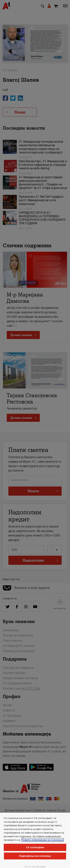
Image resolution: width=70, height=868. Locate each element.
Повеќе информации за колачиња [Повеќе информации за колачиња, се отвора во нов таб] (43, 840)
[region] (35, 840)
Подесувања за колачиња (35, 856)
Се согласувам (35, 847)
